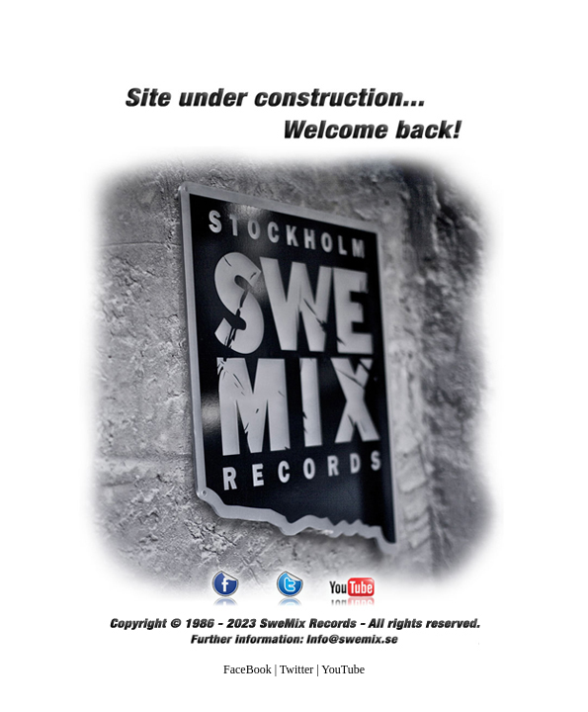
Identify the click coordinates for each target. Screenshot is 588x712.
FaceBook (248, 669)
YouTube (343, 669)
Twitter (296, 669)
